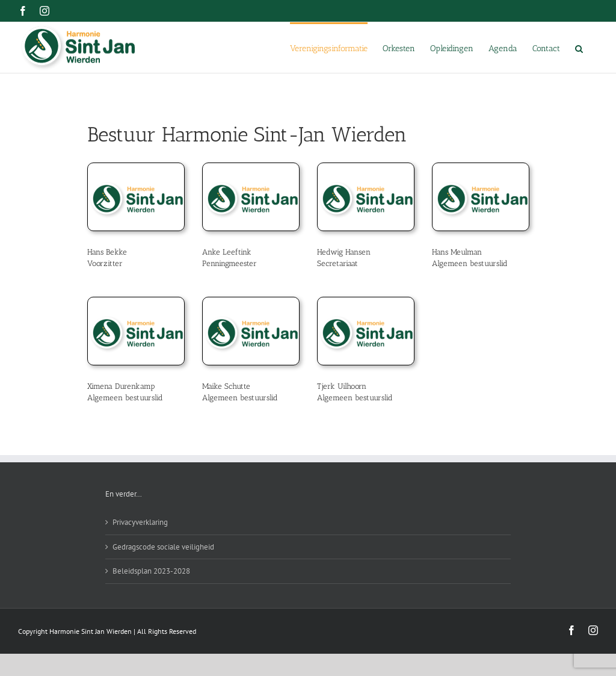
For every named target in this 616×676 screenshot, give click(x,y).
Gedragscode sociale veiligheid (163, 547)
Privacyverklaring (140, 522)
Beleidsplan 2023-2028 (151, 571)
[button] (579, 48)
